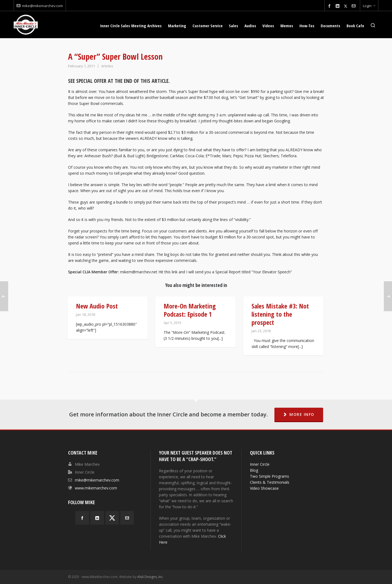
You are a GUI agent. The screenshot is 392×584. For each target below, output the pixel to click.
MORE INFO (299, 414)
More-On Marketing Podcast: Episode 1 (190, 310)
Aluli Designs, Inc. (150, 577)
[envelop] (354, 6)
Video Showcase (264, 488)
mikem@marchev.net (139, 272)
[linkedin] (338, 6)
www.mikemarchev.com (96, 488)
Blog (254, 470)
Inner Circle (260, 464)
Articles (107, 66)
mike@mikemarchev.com (40, 6)
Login (369, 6)
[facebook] (330, 6)
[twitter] (346, 6)
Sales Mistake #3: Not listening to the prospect (280, 314)
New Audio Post (97, 306)
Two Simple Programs (269, 476)
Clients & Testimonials (270, 482)
